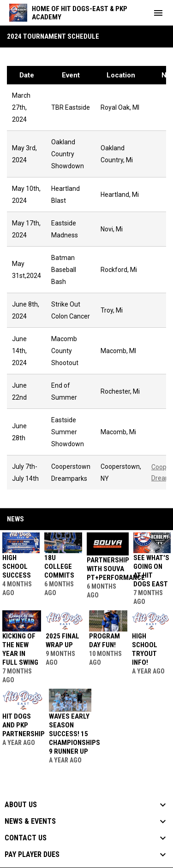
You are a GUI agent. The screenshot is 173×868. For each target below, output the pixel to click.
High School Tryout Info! (145, 649)
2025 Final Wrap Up (63, 641)
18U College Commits (59, 567)
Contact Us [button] (26, 838)
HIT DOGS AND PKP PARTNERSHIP (24, 725)
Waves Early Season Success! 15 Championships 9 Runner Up (75, 734)
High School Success (17, 567)
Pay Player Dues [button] (32, 855)
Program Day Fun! (104, 641)
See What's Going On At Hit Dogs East (151, 571)
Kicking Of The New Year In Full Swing (20, 649)
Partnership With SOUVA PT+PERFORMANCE (116, 569)
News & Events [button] (30, 821)
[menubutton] (158, 13)
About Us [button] (21, 805)
